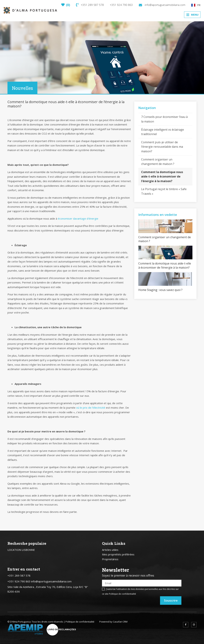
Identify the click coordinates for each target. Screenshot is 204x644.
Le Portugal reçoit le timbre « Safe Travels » (164, 191)
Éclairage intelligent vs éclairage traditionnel (163, 132)
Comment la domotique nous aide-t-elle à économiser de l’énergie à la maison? (162, 177)
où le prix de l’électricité (91, 408)
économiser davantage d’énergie (78, 219)
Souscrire (171, 600)
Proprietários (110, 559)
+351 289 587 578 (90, 5)
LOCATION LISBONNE (21, 550)
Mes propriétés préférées (118, 554)
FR (196, 5)
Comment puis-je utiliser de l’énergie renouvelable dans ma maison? (162, 147)
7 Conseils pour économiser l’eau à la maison (164, 119)
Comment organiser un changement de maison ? (158, 162)
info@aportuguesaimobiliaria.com (162, 5)
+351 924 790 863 (121, 5)
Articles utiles (110, 550)
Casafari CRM (120, 622)
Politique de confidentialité (122, 594)
